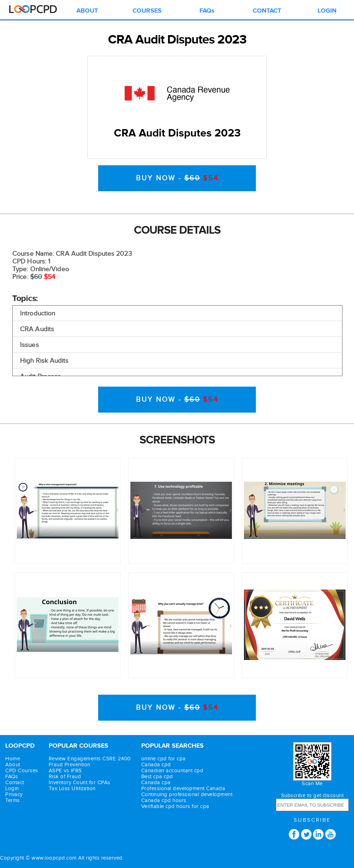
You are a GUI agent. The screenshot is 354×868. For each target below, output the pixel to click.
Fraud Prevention (70, 765)
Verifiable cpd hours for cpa (175, 806)
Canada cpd (156, 765)
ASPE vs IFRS (65, 771)
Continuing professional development (187, 794)
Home (13, 759)
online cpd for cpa (164, 759)
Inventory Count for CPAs (80, 783)
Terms (13, 800)
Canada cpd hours (164, 800)
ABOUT (87, 11)
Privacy (14, 794)
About (13, 765)
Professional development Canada (183, 789)
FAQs (207, 11)
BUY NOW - (177, 178)
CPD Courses (22, 771)
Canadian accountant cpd (172, 771)
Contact (15, 783)
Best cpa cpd (157, 777)
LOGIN (327, 11)
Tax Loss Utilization (72, 789)
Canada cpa (156, 783)
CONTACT (267, 11)
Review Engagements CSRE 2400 (90, 759)
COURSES (147, 11)
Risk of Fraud (65, 777)
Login (12, 789)
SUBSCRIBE (312, 820)
